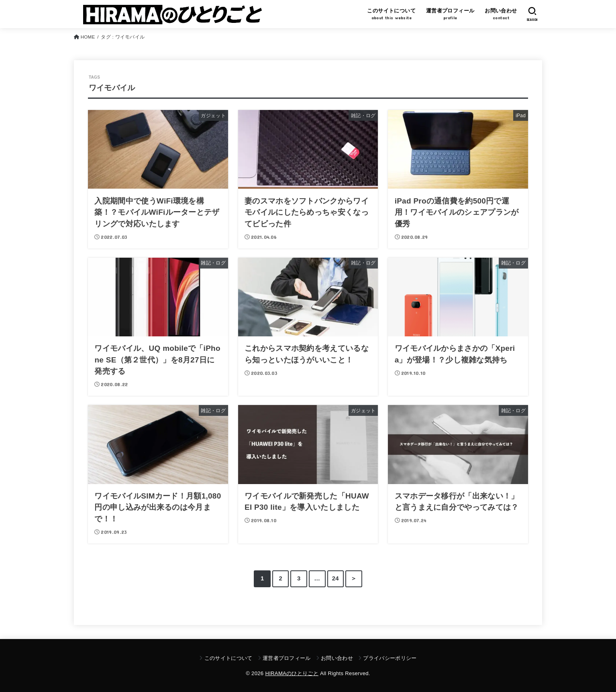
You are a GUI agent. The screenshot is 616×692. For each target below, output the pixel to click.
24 (336, 578)
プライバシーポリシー (390, 658)
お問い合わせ (337, 658)
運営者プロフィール (287, 658)
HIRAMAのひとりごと (292, 673)
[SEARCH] (532, 14)
